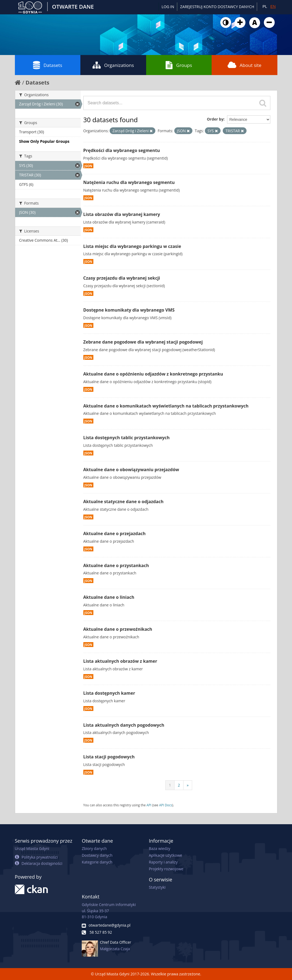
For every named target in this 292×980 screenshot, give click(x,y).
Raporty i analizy (163, 862)
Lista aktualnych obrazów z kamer (120, 661)
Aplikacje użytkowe (165, 855)
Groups (179, 65)
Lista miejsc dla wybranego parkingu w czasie (132, 246)
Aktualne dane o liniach (109, 597)
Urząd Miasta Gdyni (32, 848)
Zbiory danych (94, 848)
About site (245, 65)
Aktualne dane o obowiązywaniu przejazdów (131, 470)
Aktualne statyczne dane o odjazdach (124, 502)
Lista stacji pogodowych (109, 757)
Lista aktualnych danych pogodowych (124, 725)
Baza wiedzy (160, 848)
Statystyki (157, 887)
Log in (168, 7)
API (149, 805)
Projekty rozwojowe (166, 869)
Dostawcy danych (97, 855)
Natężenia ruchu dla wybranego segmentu (129, 182)
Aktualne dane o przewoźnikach (118, 629)
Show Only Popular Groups (44, 141)
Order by (215, 119)
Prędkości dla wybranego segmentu (122, 150)
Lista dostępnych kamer (109, 693)
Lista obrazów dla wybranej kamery (122, 214)
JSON (88, 166)
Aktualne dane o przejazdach (115, 533)
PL (265, 7)
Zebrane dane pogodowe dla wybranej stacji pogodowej (143, 342)
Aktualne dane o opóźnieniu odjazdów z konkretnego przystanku (153, 374)
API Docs (166, 805)
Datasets (48, 65)
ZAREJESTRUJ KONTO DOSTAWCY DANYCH (217, 7)
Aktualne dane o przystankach (116, 565)
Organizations (113, 65)
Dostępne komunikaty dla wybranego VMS (129, 310)
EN (273, 7)
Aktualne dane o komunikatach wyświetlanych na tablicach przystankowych (166, 406)
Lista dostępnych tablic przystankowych (127, 438)
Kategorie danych (97, 862)
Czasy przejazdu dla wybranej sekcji (122, 278)
